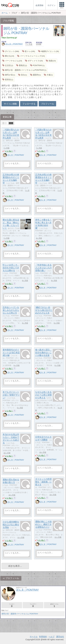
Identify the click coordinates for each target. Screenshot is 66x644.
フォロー (12, 605)
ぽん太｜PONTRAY (12, 44)
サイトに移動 (10, 104)
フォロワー (33, 605)
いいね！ (9, 151)
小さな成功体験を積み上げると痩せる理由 (11, 525)
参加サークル (54, 605)
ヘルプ (52, 637)
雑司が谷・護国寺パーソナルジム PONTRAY (20, 614)
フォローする (29, 104)
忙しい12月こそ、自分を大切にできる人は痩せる (11, 268)
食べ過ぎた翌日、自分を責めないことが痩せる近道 (43, 353)
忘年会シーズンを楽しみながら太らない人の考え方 (11, 310)
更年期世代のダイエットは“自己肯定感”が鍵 (11, 353)
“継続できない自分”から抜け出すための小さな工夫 (44, 310)
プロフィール (47, 104)
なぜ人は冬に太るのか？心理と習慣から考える (43, 395)
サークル (34, 637)
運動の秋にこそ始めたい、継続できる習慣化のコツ (43, 524)
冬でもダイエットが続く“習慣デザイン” (11, 395)
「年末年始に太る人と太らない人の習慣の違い (43, 268)
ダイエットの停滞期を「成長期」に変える (43, 482)
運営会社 (60, 637)
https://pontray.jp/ (9, 38)
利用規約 (43, 637)
